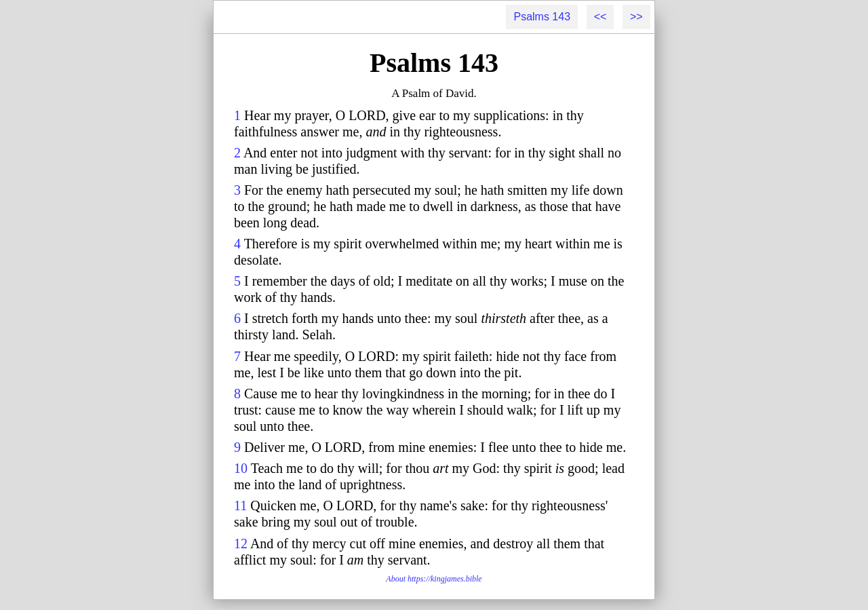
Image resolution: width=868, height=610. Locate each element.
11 (240, 506)
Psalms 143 (542, 17)
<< (600, 17)
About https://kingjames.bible (434, 579)
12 (241, 544)
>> (636, 17)
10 (241, 468)
